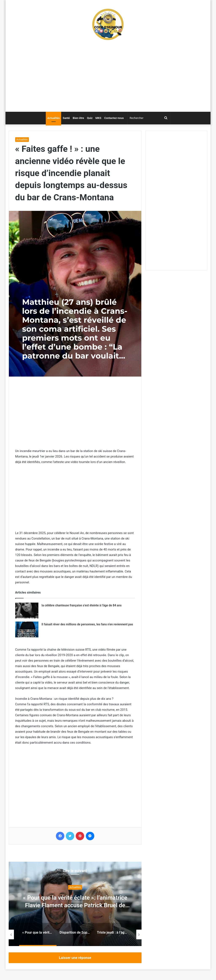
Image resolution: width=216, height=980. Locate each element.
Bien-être (78, 118)
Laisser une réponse (75, 958)
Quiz (90, 118)
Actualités (53, 118)
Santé (66, 118)
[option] (75, 904)
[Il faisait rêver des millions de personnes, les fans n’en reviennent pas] (27, 629)
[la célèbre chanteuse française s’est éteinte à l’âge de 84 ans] (27, 610)
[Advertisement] (108, 78)
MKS (99, 118)
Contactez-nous (114, 118)
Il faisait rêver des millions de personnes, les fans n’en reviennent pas (87, 624)
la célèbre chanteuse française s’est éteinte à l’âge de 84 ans (82, 605)
